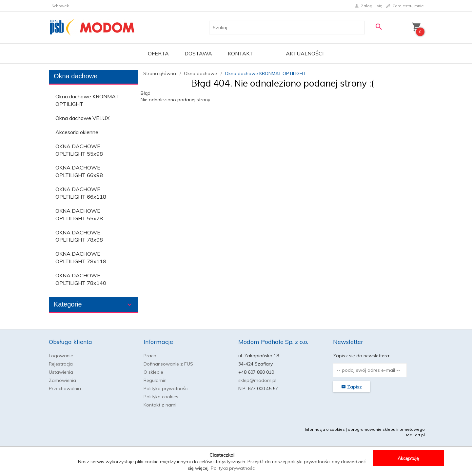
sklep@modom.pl (257, 380)
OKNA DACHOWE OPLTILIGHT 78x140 (81, 279)
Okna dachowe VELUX (82, 118)
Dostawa (198, 53)
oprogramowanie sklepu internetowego (386, 429)
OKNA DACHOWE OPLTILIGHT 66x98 (79, 171)
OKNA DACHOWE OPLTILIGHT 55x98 (79, 150)
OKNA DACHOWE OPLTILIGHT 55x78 (79, 215)
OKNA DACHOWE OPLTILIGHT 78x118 (81, 258)
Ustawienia (61, 372)
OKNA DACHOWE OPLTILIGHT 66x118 (81, 193)
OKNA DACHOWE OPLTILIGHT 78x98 (79, 236)
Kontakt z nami (160, 405)
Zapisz (352, 387)
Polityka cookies (161, 397)
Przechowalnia (65, 388)
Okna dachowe (76, 76)
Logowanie (61, 356)
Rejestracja (61, 364)
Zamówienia (62, 380)
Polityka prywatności (166, 388)
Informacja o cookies (325, 429)
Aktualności (305, 53)
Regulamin (155, 380)
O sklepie (153, 372)
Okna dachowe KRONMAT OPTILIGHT (87, 100)
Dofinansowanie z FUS (168, 364)
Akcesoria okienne (77, 132)
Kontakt (240, 53)
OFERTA (158, 53)
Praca (150, 356)
